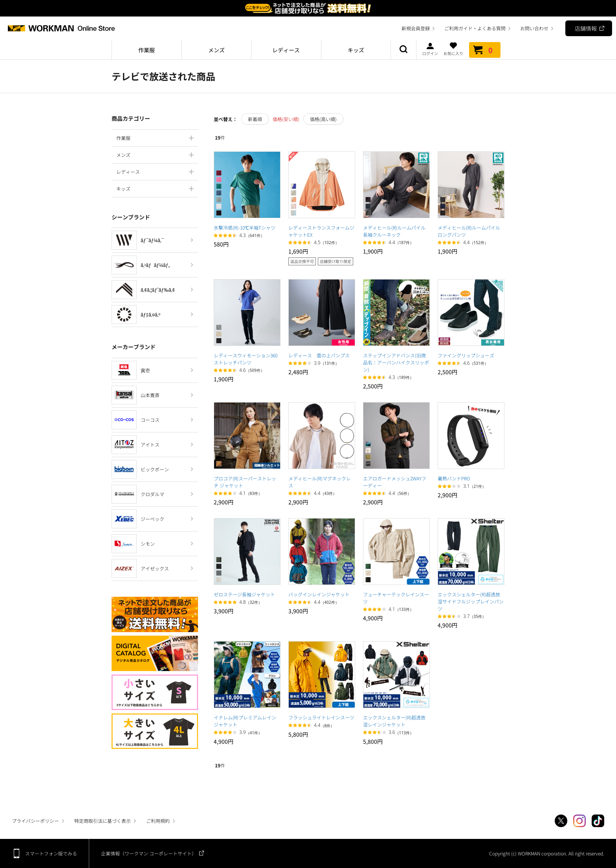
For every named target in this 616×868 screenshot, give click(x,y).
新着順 (255, 119)
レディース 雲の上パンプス (319, 355)
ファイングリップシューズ (466, 355)
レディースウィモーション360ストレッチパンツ (246, 359)
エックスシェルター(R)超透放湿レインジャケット (394, 721)
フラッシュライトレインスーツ (321, 717)
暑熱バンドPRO (454, 478)
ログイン (430, 49)
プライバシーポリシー (35, 821)
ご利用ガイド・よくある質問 (475, 28)
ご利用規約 (158, 821)
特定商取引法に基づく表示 (103, 821)
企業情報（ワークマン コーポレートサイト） (149, 853)
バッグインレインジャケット (319, 594)
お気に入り (453, 49)
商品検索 (403, 50)
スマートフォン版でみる (51, 853)
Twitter (561, 821)
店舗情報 (586, 28)
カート (485, 50)
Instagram (579, 821)
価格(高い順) (323, 119)
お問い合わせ (534, 28)
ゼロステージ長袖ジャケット (244, 594)
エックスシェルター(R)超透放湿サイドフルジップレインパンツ (471, 601)
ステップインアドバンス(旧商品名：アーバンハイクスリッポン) (396, 362)
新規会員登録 (416, 28)
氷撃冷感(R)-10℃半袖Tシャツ (245, 227)
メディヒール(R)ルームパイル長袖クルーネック (394, 231)
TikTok (598, 821)
